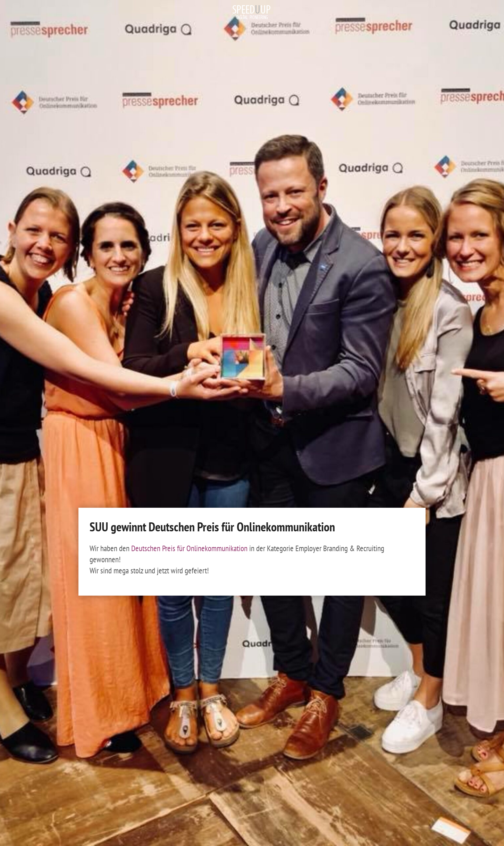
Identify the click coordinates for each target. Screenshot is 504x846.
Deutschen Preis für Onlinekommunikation (190, 548)
